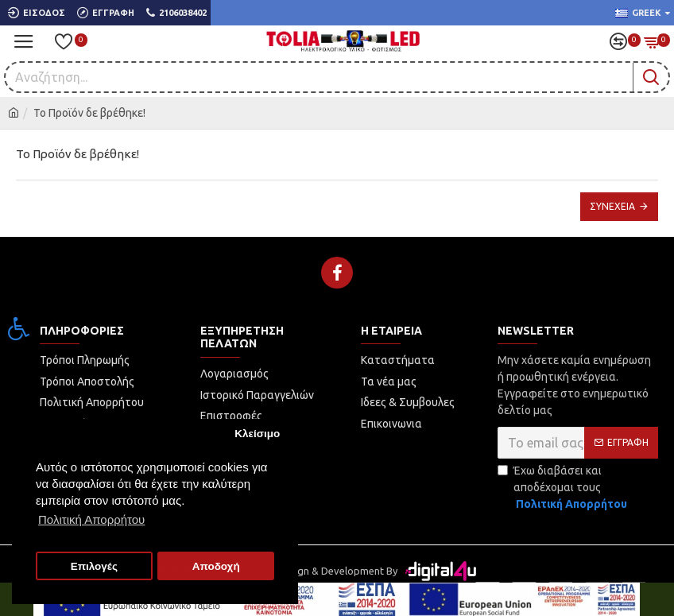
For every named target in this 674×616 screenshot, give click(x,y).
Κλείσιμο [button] (257, 434)
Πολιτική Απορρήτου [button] (91, 519)
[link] (19, 328)
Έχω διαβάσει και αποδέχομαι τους (564, 488)
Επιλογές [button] (94, 566)
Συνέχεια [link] (612, 206)
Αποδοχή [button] (216, 566)
